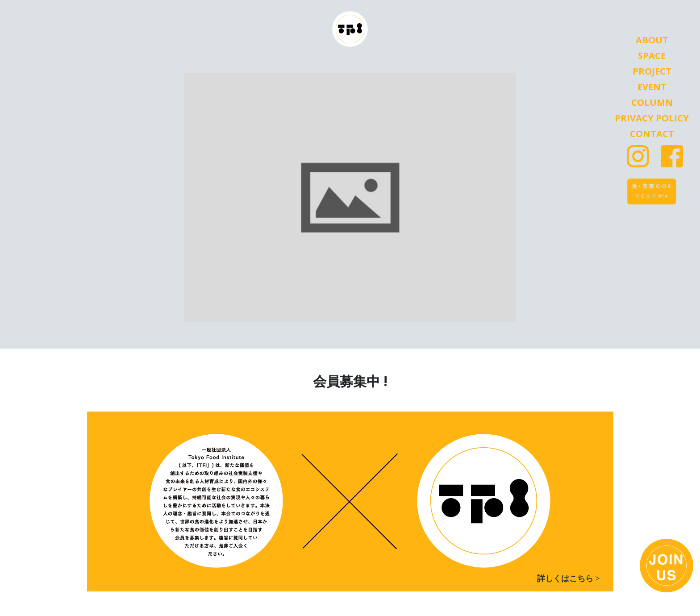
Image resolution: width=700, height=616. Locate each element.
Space (652, 56)
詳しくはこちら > (569, 579)
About (652, 40)
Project (652, 71)
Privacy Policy (652, 118)
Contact (652, 134)
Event (652, 87)
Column (652, 103)
